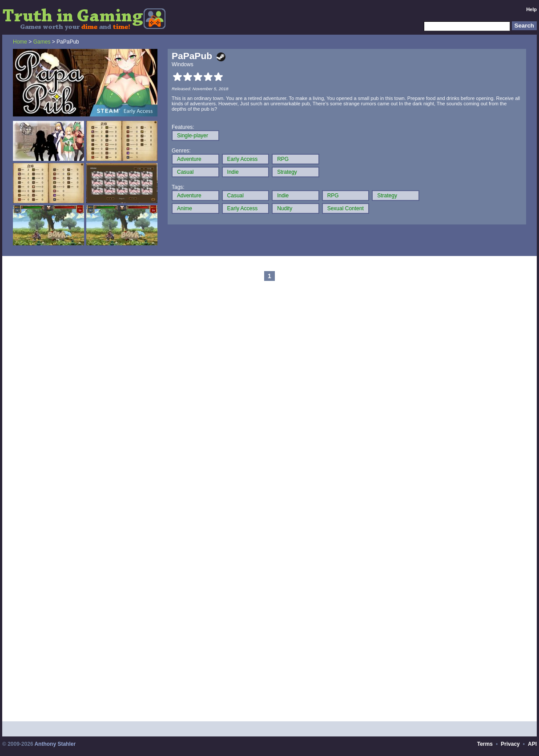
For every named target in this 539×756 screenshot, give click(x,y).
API (532, 744)
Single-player (193, 136)
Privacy (510, 744)
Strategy (287, 172)
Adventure (189, 159)
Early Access (243, 159)
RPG (283, 159)
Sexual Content (346, 208)
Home (20, 42)
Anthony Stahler (55, 744)
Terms (485, 744)
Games (42, 42)
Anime (185, 208)
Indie (233, 172)
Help (531, 9)
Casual (185, 172)
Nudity (285, 208)
